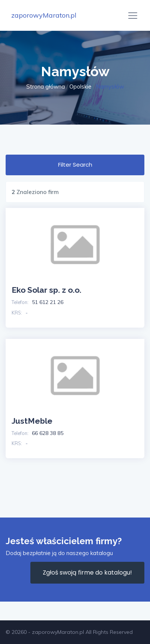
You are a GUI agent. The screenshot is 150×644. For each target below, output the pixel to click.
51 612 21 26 (48, 302)
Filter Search (75, 165)
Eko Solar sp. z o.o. (46, 290)
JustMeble (32, 421)
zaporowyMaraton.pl (44, 15)
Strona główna (46, 87)
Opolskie (80, 87)
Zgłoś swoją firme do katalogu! (87, 573)
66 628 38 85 (48, 433)
